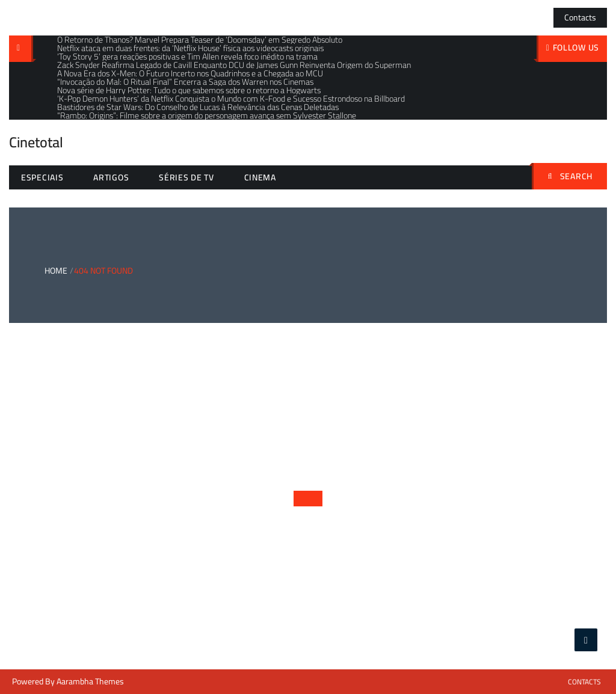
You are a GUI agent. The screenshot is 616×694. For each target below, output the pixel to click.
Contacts (580, 17)
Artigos (111, 177)
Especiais (42, 177)
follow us (576, 48)
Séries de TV (186, 177)
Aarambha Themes (90, 681)
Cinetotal (36, 142)
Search (570, 176)
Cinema (260, 177)
